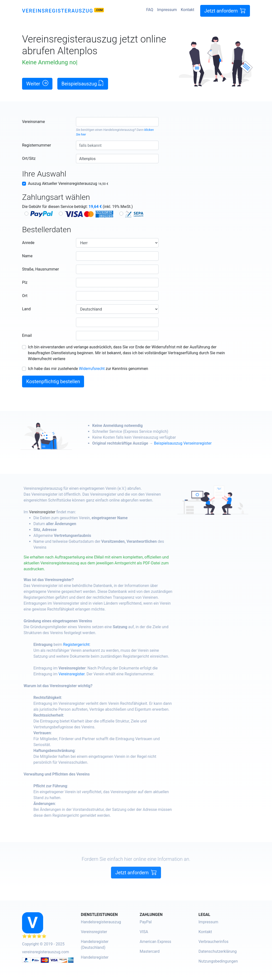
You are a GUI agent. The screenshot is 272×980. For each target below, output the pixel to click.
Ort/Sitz (29, 158)
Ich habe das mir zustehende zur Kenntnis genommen (88, 369)
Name (27, 256)
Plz (25, 282)
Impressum (167, 10)
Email (27, 335)
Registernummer (37, 145)
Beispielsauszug (83, 83)
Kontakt (188, 10)
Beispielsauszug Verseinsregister (190, 443)
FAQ (150, 10)
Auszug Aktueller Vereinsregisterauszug (68, 184)
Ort (25, 296)
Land (26, 309)
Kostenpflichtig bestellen (53, 381)
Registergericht (83, 645)
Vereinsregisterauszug (58, 11)
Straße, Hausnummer (40, 269)
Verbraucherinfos (213, 942)
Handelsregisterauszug (119, 130)
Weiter (37, 83)
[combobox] (117, 122)
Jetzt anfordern (225, 11)
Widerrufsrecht (92, 369)
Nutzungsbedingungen (218, 961)
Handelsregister (95, 957)
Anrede (28, 243)
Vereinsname (33, 122)
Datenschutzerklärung (218, 951)
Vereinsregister (49, 512)
